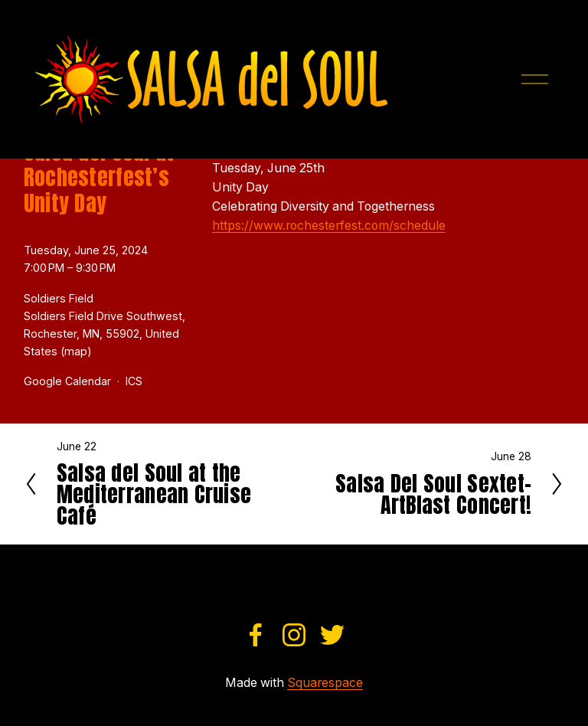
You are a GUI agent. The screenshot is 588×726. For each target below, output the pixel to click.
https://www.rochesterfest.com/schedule (329, 226)
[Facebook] (256, 635)
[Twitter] (332, 635)
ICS (134, 381)
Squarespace (325, 683)
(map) (76, 351)
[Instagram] (294, 635)
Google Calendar (67, 381)
